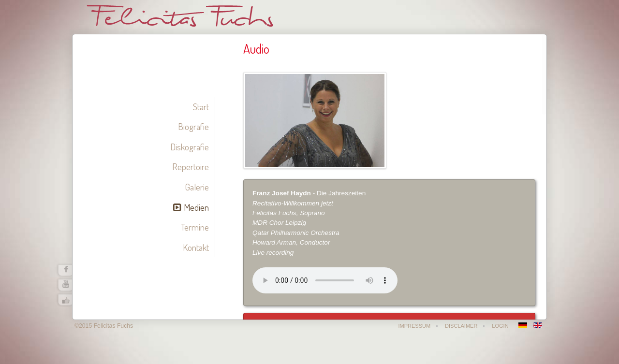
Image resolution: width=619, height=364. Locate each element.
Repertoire (191, 167)
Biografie (193, 126)
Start (201, 107)
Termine (195, 227)
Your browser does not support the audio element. (325, 280)
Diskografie (190, 147)
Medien (196, 207)
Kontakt (196, 247)
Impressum (414, 326)
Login (500, 326)
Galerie (197, 187)
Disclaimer (461, 326)
